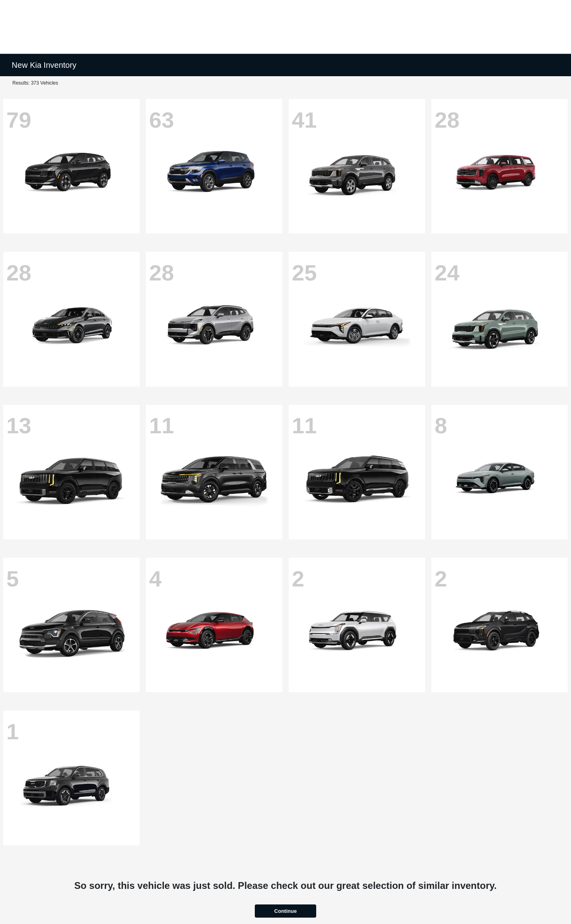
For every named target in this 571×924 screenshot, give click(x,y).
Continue (285, 911)
